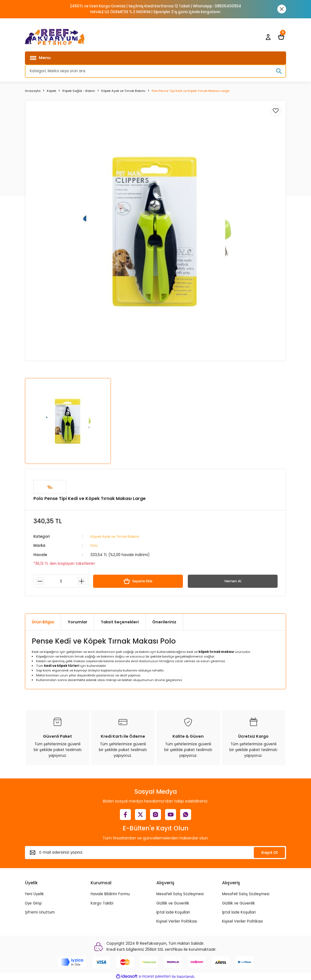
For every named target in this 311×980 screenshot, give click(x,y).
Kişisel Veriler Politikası (177, 921)
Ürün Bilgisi (43, 622)
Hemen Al (233, 581)
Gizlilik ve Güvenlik (173, 903)
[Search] (155, 71)
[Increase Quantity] (82, 581)
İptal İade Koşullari (173, 912)
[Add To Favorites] (276, 110)
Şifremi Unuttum (40, 912)
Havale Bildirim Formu (110, 894)
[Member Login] (268, 37)
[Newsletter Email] (155, 852)
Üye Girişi (33, 903)
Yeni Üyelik (34, 894)
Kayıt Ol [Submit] (270, 852)
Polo (94, 546)
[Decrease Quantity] (40, 581)
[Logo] (55, 37)
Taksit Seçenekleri (120, 622)
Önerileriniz (164, 622)
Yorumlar (77, 622)
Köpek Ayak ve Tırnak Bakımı (116, 536)
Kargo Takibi (102, 903)
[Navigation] (155, 58)
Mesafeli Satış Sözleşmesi (180, 894)
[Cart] (281, 37)
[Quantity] (61, 581)
